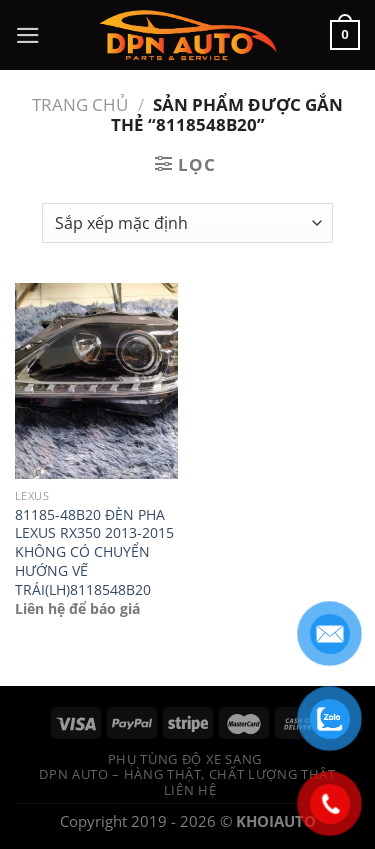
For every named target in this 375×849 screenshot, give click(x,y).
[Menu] (28, 35)
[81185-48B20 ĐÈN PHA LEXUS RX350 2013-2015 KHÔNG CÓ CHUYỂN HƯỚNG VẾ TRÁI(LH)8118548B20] (96, 380)
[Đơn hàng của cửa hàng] (187, 223)
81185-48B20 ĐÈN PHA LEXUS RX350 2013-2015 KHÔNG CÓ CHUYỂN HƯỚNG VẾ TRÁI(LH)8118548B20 (94, 552)
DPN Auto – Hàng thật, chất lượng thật (187, 774)
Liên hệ (190, 790)
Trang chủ (80, 104)
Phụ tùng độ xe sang (185, 759)
